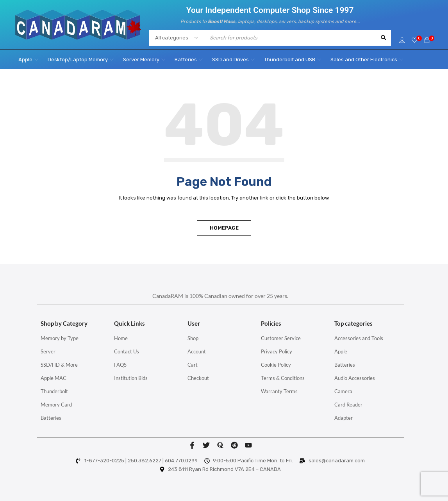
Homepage (224, 228)
